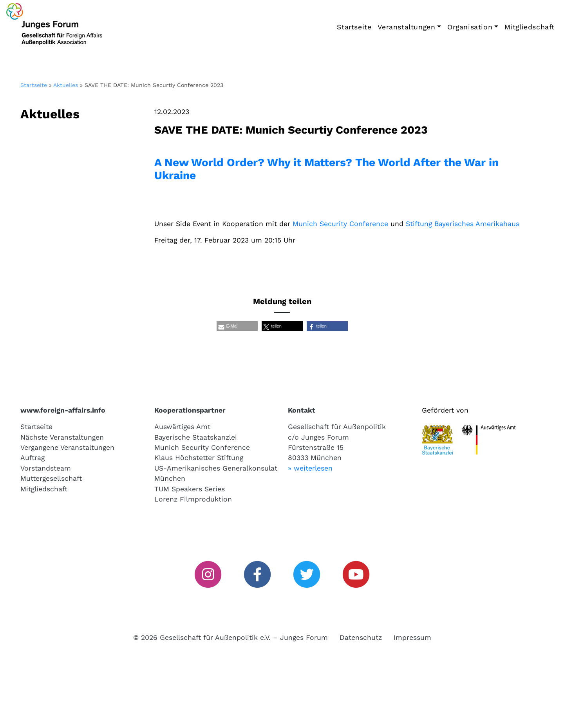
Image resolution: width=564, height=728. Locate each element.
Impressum (412, 637)
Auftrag (33, 458)
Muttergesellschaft (51, 478)
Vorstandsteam (46, 468)
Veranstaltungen (406, 27)
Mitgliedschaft (530, 27)
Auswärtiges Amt (182, 427)
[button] (237, 326)
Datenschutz (361, 637)
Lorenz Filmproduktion (193, 499)
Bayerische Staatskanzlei (196, 437)
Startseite (354, 27)
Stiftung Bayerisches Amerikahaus (463, 224)
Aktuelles (66, 85)
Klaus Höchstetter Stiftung (199, 458)
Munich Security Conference (340, 224)
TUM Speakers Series (190, 489)
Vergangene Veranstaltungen (67, 447)
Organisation (470, 27)
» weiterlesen (310, 468)
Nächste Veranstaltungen (62, 437)
